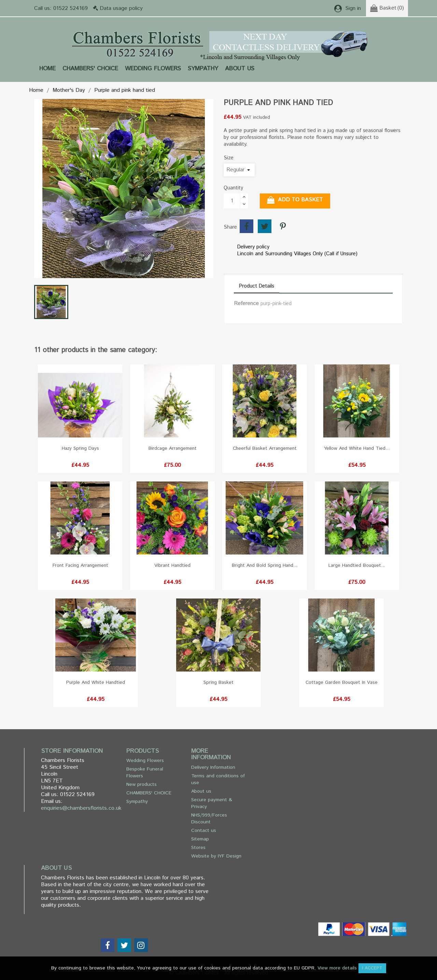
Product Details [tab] (257, 286)
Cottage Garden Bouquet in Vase (342, 682)
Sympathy (203, 69)
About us (240, 69)
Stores (198, 848)
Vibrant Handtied (172, 565)
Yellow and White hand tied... (357, 448)
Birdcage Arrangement (173, 448)
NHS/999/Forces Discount (209, 819)
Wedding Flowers (153, 69)
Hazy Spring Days (80, 448)
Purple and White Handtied (96, 682)
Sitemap (200, 839)
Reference (246, 304)
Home (47, 69)
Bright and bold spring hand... (265, 565)
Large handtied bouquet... (357, 565)
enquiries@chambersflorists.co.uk (81, 808)
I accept (372, 968)
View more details (337, 968)
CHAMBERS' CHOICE (90, 69)
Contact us (204, 831)
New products (142, 784)
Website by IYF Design (216, 856)
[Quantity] (232, 201)
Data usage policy (121, 8)
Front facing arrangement (80, 565)
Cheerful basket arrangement (265, 448)
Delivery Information (213, 767)
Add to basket (295, 200)
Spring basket (218, 682)
